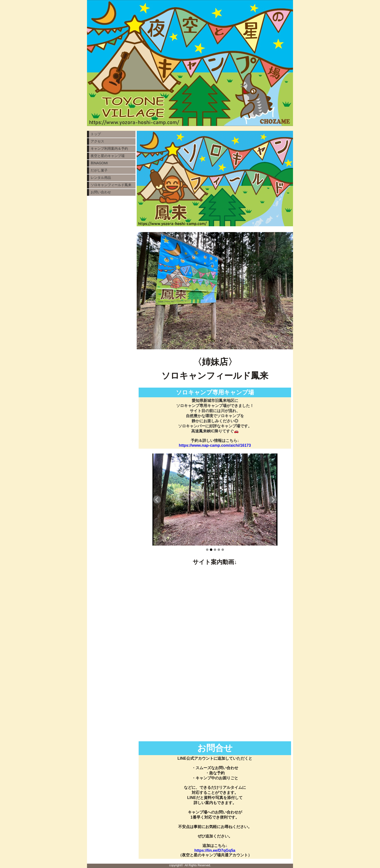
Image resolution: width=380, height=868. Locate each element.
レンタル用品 (101, 178)
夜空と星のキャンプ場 (108, 156)
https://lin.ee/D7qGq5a (215, 850)
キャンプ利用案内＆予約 (109, 149)
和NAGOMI (99, 163)
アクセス (97, 141)
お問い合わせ (101, 192)
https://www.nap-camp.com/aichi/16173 (215, 445)
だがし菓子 (99, 170)
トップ (96, 134)
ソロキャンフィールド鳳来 (111, 185)
